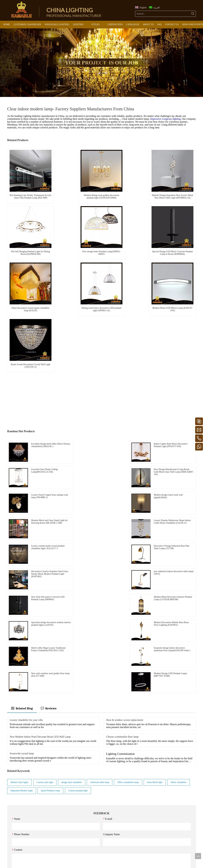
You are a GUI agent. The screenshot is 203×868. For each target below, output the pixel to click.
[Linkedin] (99, 858)
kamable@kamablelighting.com (28, 825)
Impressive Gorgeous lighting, (166, 119)
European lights (81, 799)
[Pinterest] (109, 858)
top (198, 856)
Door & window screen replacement (125, 587)
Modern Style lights (19, 649)
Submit (101, 755)
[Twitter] (104, 858)
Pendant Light (112, 799)
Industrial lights (81, 821)
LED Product (112, 821)
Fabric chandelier (179, 649)
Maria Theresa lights (83, 816)
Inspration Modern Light (22, 658)
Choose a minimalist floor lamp (122, 604)
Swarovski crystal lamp (22, 621)
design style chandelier (72, 649)
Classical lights (80, 830)
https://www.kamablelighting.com (22, 839)
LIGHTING (111, 790)
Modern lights (80, 794)
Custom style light (45, 649)
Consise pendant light (78, 658)
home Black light (155, 649)
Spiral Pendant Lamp (50, 658)
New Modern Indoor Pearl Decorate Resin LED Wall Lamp (40, 604)
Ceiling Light (112, 804)
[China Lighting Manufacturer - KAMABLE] (22, 10)
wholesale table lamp (100, 649)
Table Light (111, 812)
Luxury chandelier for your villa (26, 587)
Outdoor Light (112, 826)
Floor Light (111, 808)
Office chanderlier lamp (128, 649)
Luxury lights (80, 803)
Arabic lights (80, 825)
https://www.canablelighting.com (22, 844)
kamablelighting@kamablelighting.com (26, 830)
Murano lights (80, 812)
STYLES (78, 789)
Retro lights (79, 807)
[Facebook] (94, 858)
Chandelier (111, 795)
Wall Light (110, 817)
